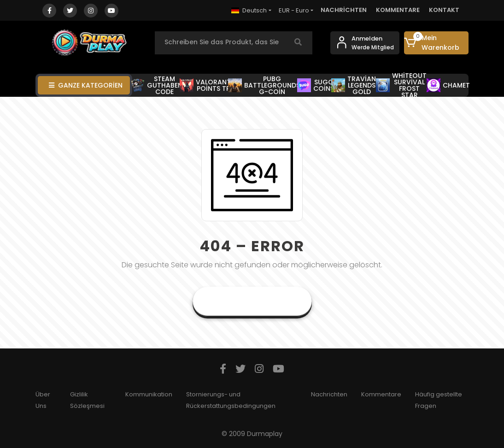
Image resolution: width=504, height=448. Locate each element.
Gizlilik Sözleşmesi (87, 400)
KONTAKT (444, 10)
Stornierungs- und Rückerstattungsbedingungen (231, 400)
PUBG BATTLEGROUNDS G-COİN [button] (264, 85)
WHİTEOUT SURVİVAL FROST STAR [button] (401, 85)
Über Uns (43, 400)
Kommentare (381, 394)
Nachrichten (329, 394)
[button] (436, 43)
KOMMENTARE (398, 10)
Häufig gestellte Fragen (439, 400)
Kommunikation (149, 394)
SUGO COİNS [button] (316, 85)
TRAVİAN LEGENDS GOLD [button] (354, 85)
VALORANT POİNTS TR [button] (205, 85)
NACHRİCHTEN (344, 10)
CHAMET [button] (448, 85)
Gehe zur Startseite (252, 301)
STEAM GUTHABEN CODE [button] (157, 85)
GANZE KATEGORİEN (86, 85)
